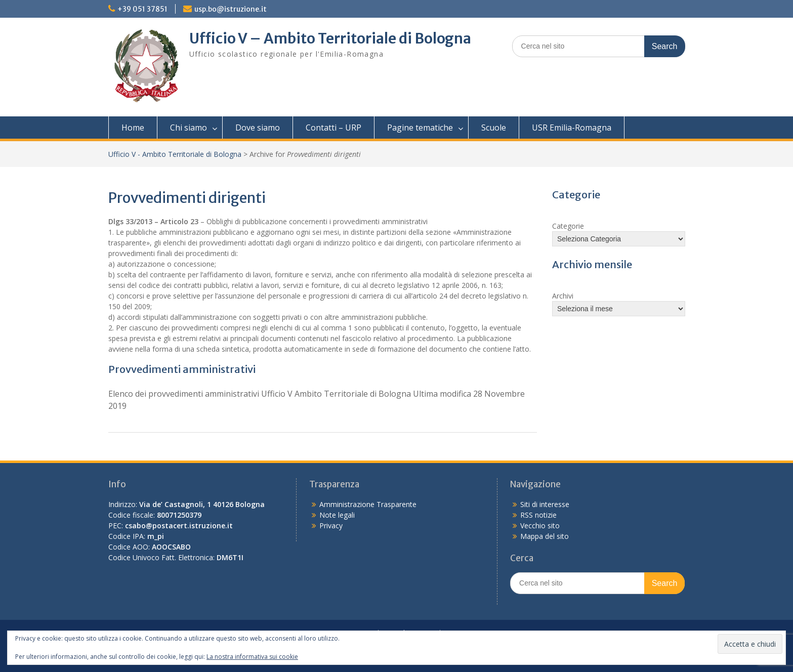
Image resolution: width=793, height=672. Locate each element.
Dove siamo (258, 128)
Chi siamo (189, 128)
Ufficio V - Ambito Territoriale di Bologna (175, 154)
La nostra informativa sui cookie (252, 657)
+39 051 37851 (142, 9)
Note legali (337, 515)
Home (133, 128)
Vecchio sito (540, 526)
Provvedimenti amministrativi (182, 369)
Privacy (331, 526)
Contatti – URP (333, 128)
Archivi (563, 296)
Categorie (568, 226)
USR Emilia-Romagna (572, 128)
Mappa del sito (545, 536)
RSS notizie (538, 515)
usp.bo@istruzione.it (231, 9)
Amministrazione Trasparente (368, 504)
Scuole (494, 128)
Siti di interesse (545, 504)
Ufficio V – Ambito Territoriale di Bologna (330, 38)
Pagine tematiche (420, 128)
